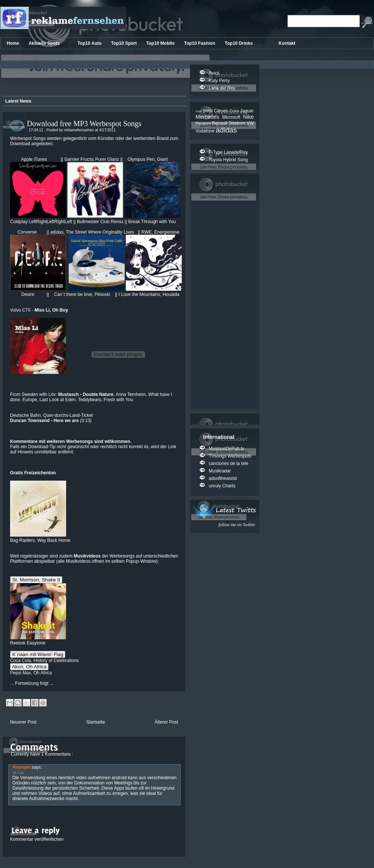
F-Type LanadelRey (228, 152)
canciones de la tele (228, 463)
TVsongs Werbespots (230, 456)
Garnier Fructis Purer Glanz (92, 159)
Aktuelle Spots (45, 43)
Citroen (222, 111)
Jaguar (247, 111)
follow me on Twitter (237, 525)
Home (14, 43)
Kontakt (287, 43)
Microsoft (233, 117)
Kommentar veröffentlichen (37, 839)
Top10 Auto (90, 43)
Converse (28, 232)
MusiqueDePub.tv (226, 449)
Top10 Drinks (239, 43)
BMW (208, 111)
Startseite (96, 722)
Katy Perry (219, 81)
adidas (226, 130)
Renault (220, 123)
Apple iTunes (34, 159)
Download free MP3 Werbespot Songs (84, 124)
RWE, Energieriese (160, 232)
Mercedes (209, 117)
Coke (235, 111)
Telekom (237, 123)
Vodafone (206, 131)
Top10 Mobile (161, 43)
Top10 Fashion (200, 43)
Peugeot (204, 123)
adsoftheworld (223, 478)
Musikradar (220, 471)
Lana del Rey (222, 88)
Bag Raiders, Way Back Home (40, 538)
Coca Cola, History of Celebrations (44, 661)
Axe (199, 111)
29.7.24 (18, 773)
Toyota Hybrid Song (228, 160)
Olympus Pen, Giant (148, 159)
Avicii (214, 73)
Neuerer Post (23, 722)
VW (250, 123)
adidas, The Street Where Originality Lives (94, 232)
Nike (248, 117)
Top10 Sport (124, 43)
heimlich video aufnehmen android (92, 778)
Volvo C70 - (39, 310)
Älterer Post (166, 722)
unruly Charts (222, 486)
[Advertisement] (93, 79)
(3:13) (51, 421)
